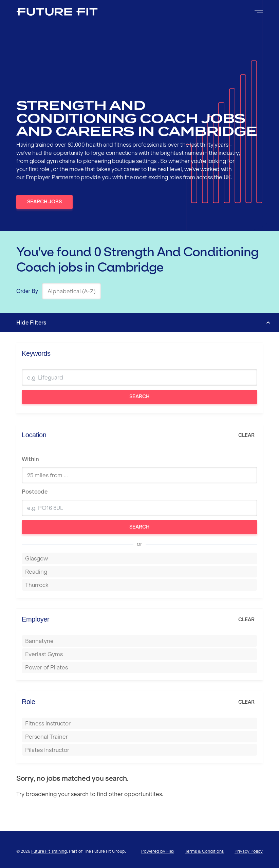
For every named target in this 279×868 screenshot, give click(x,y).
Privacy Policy (249, 851)
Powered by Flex (158, 851)
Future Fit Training (49, 851)
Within (30, 459)
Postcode (35, 492)
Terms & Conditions (204, 851)
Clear (246, 435)
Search (139, 396)
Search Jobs (44, 202)
